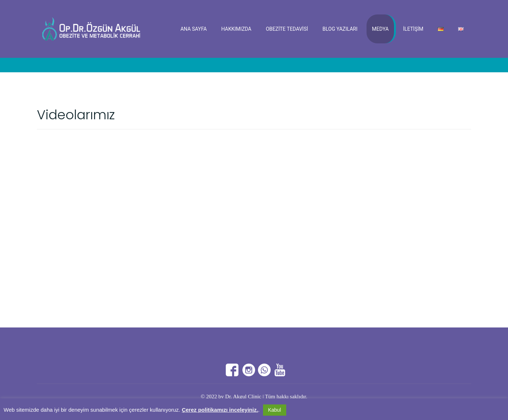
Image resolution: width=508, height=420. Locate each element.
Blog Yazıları (340, 29)
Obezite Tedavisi (287, 29)
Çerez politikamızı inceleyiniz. (220, 410)
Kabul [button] (275, 410)
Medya (380, 29)
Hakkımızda (236, 29)
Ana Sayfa (194, 29)
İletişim (413, 29)
